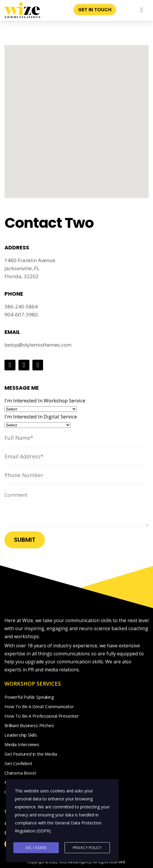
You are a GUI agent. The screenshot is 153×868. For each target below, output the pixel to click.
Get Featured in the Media (31, 754)
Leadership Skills (21, 735)
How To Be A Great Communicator (39, 706)
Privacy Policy (87, 848)
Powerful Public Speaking (29, 697)
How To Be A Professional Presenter (42, 716)
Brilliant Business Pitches (29, 725)
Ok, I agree (36, 848)
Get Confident (18, 763)
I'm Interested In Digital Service (41, 417)
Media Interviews (22, 744)
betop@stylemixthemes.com (38, 345)
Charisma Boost (20, 773)
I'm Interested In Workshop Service (45, 400)
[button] (142, 10)
